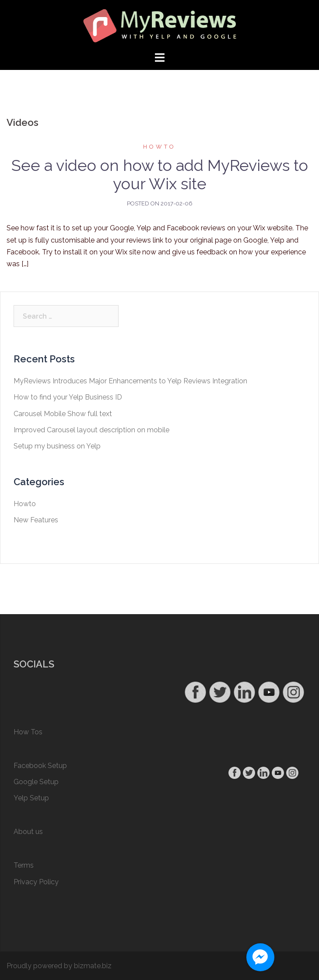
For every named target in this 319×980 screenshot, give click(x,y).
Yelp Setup (31, 798)
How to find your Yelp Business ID (68, 397)
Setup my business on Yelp (57, 446)
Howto (159, 147)
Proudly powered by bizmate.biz (59, 966)
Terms (24, 865)
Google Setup (36, 782)
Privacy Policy (36, 882)
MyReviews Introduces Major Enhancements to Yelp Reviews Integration (130, 381)
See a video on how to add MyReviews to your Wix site (160, 174)
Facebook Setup (40, 766)
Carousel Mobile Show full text (63, 414)
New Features (36, 520)
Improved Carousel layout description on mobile (91, 430)
